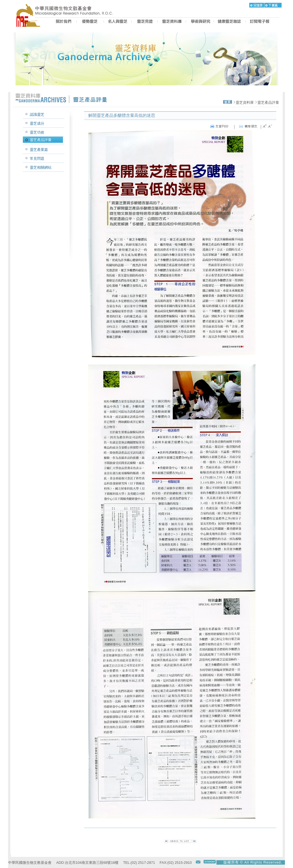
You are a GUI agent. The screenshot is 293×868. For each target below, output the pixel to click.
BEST (90, 22)
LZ (172, 22)
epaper (260, 22)
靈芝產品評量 (268, 102)
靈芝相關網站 (41, 167)
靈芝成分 (37, 123)
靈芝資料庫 (245, 102)
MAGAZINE (230, 22)
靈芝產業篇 (39, 150)
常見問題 (37, 159)
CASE (144, 22)
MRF (30, 22)
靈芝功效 (37, 132)
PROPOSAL (200, 22)
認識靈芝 (37, 114)
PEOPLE (118, 22)
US (63, 22)
